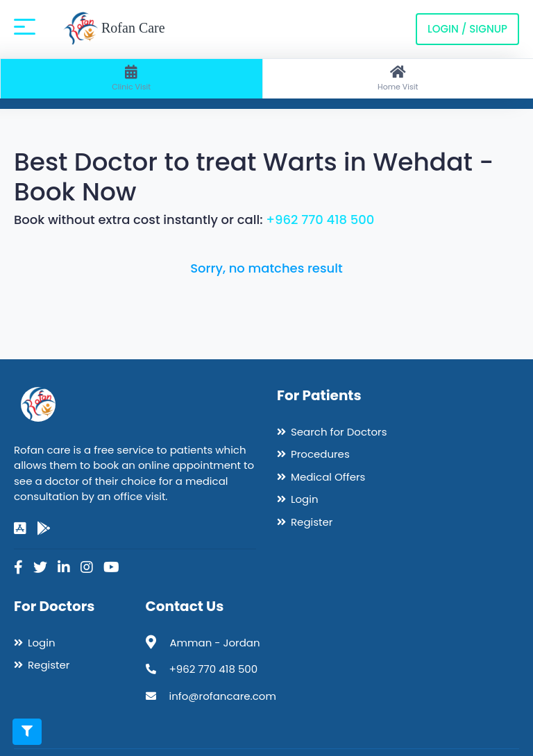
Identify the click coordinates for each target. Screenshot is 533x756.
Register (312, 522)
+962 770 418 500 (320, 220)
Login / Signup (467, 29)
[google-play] (44, 529)
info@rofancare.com (223, 696)
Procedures (320, 454)
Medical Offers (328, 477)
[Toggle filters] (27, 732)
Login (305, 499)
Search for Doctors (339, 432)
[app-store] (20, 529)
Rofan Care (114, 29)
